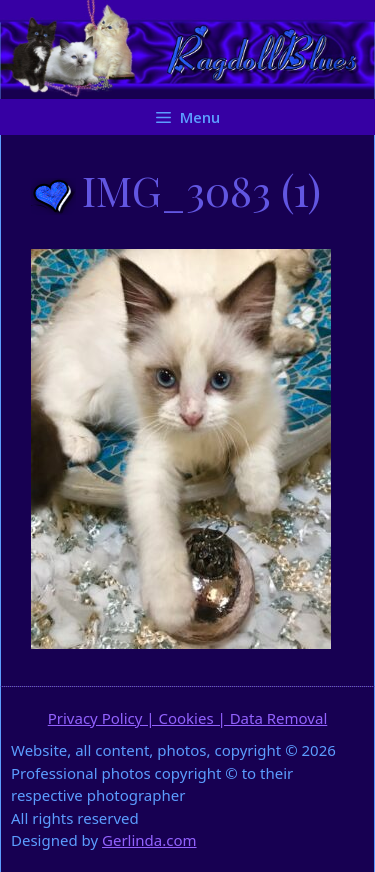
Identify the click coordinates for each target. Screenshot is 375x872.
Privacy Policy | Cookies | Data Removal (188, 718)
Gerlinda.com (149, 840)
